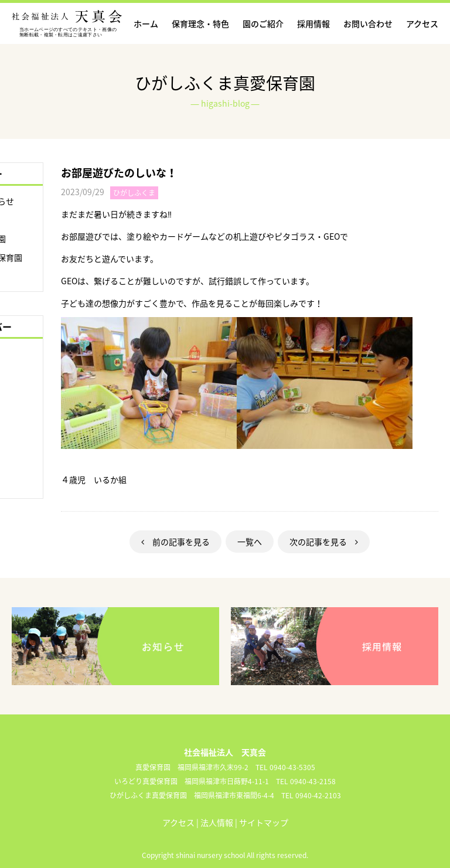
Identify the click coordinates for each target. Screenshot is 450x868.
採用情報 (313, 23)
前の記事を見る (175, 542)
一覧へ (250, 542)
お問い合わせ (368, 23)
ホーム (146, 23)
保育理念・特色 (200, 23)
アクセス (422, 23)
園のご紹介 (263, 23)
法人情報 (217, 822)
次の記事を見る (324, 542)
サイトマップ (264, 822)
